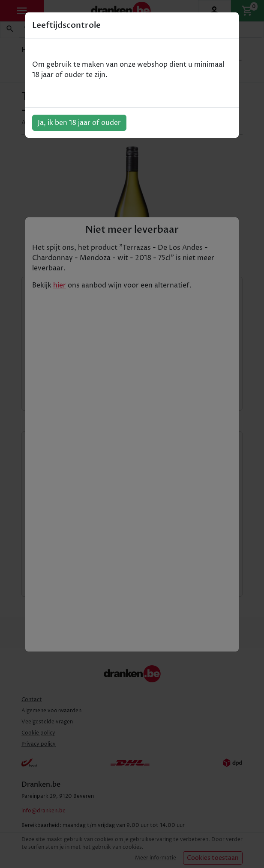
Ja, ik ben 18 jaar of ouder (79, 123)
